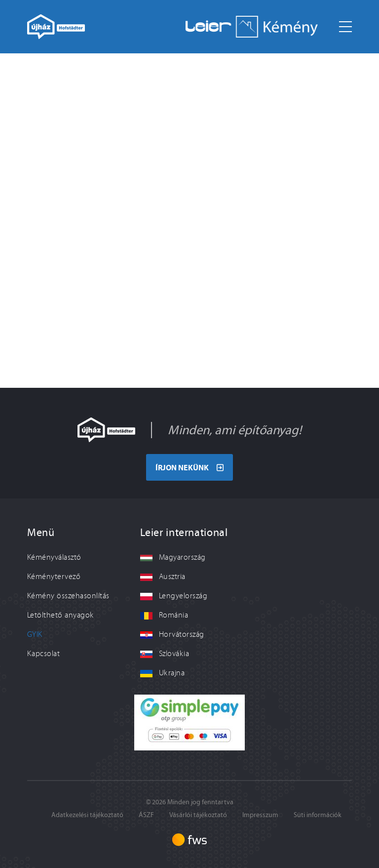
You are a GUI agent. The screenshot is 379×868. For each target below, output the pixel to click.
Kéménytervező (54, 577)
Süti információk (318, 815)
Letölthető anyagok (60, 615)
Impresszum (260, 815)
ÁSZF (146, 815)
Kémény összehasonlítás (68, 596)
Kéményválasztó (54, 557)
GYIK (35, 634)
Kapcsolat (43, 654)
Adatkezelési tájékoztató (87, 815)
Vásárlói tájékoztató (198, 815)
